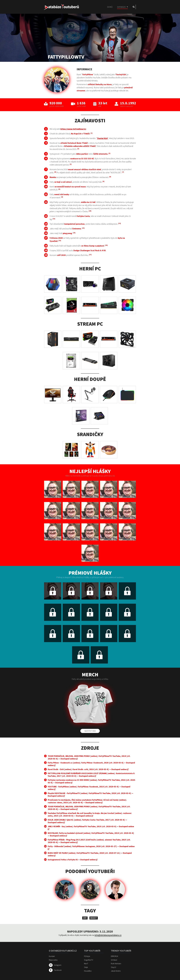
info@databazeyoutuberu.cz (108, 935)
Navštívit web (90, 731)
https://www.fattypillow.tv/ (73, 129)
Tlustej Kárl (102, 138)
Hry (85, 918)
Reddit (94, 918)
